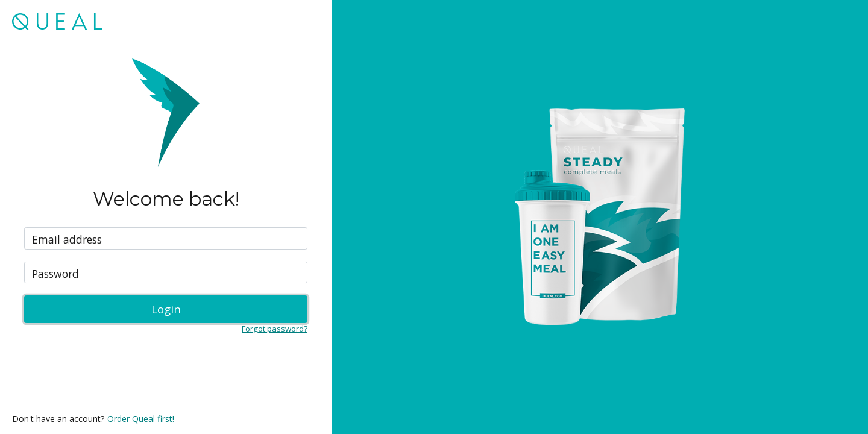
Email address (67, 240)
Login (166, 309)
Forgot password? (275, 329)
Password (55, 274)
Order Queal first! (141, 419)
